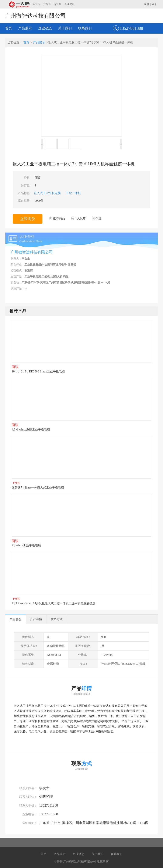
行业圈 (58, 4)
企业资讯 (69, 4)
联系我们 (85, 28)
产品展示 (25, 28)
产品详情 (36, 619)
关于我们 (65, 28)
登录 (154, 4)
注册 (146, 4)
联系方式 (57, 619)
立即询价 (28, 219)
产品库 (47, 4)
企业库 (37, 4)
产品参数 (15, 620)
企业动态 (45, 28)
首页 (8, 28)
